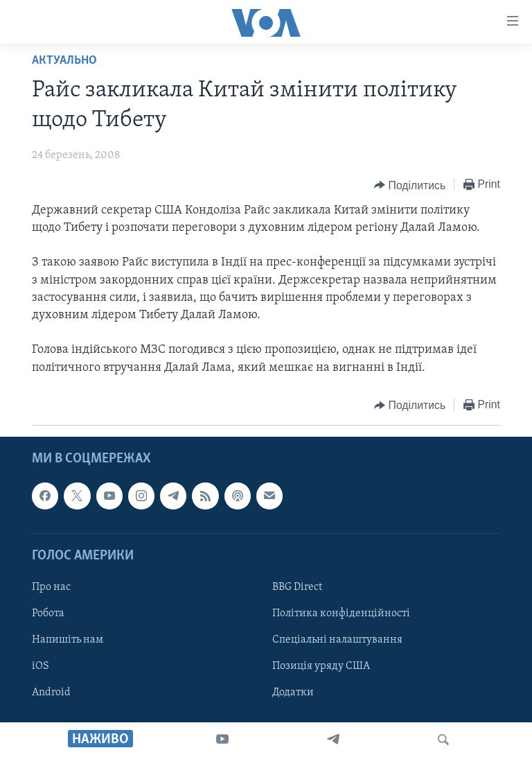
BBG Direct (297, 587)
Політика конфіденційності (341, 614)
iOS (41, 666)
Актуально (64, 61)
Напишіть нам (68, 640)
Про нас (51, 587)
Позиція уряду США (321, 666)
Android (51, 693)
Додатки (293, 693)
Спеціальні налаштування (337, 640)
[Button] (410, 185)
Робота (48, 614)
